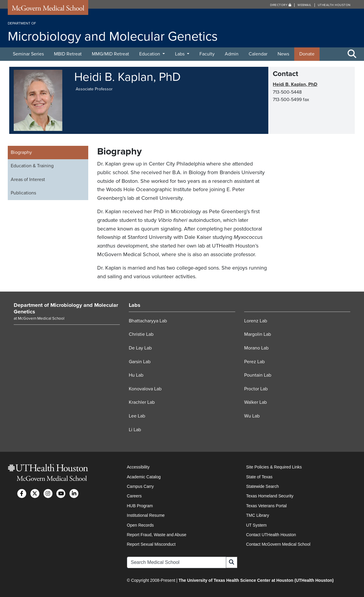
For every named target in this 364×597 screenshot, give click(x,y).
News (283, 54)
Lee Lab (137, 416)
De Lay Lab (140, 348)
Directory (281, 5)
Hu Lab (136, 375)
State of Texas (259, 477)
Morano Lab (256, 348)
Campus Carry (140, 486)
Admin (232, 54)
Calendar (258, 54)
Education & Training (32, 166)
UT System (257, 525)
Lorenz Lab (256, 321)
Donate (307, 54)
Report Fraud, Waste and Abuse (157, 535)
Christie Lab (141, 334)
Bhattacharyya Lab (148, 321)
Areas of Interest (28, 180)
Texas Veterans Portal (267, 506)
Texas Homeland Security (270, 496)
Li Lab (135, 430)
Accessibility (138, 467)
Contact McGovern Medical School (278, 544)
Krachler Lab (142, 402)
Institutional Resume (146, 515)
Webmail (305, 5)
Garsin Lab (140, 362)
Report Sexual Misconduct (151, 544)
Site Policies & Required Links (274, 467)
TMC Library (258, 515)
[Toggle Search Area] (352, 54)
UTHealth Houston (334, 5)
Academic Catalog (144, 477)
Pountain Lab (258, 375)
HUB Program (140, 506)
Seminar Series (28, 54)
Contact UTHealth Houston (271, 535)
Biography (21, 152)
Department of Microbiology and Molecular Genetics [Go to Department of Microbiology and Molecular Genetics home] (66, 308)
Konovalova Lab (145, 389)
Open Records (140, 525)
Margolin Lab (258, 334)
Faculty (207, 54)
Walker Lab (255, 402)
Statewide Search (263, 486)
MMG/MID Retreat (110, 54)
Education (150, 54)
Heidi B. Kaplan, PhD (295, 84)
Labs (180, 54)
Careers (134, 496)
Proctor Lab (256, 389)
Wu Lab (252, 416)
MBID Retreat (68, 54)
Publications (23, 193)
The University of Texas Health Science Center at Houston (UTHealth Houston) (256, 580)
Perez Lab (254, 362)
